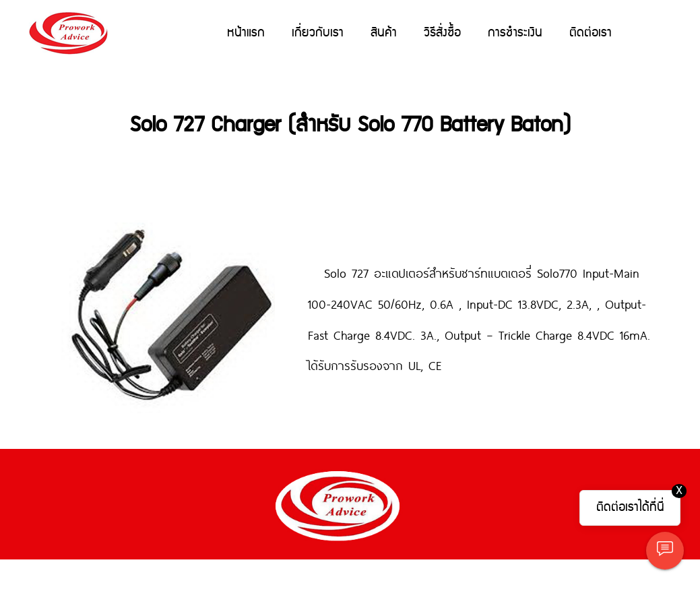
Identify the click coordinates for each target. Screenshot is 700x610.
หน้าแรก (246, 33)
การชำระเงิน (515, 33)
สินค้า (384, 33)
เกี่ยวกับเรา (318, 33)
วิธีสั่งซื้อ (442, 33)
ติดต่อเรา (591, 33)
